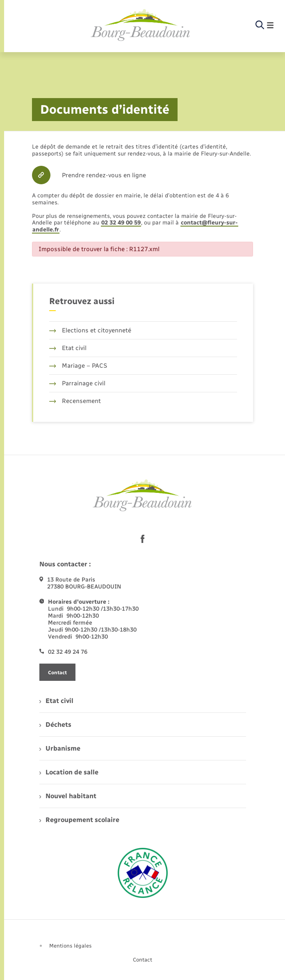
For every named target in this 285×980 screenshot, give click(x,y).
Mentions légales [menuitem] (71, 946)
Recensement (75, 401)
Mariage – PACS (78, 366)
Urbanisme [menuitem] (60, 748)
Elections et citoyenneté (90, 330)
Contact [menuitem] (142, 960)
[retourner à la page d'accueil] (141, 25)
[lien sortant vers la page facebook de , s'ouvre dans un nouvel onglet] (143, 539)
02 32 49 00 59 (121, 223)
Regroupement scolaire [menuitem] (79, 820)
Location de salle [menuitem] (69, 772)
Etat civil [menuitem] (56, 701)
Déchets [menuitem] (55, 725)
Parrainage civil (78, 383)
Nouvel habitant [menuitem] (68, 796)
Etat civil (68, 348)
